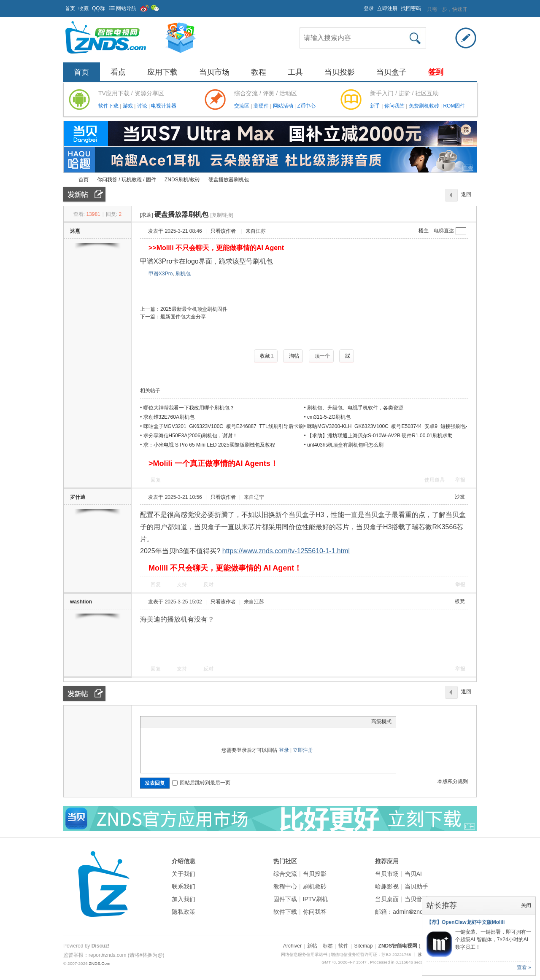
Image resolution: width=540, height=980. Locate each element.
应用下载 (162, 72)
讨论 (143, 106)
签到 (436, 72)
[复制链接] (222, 215)
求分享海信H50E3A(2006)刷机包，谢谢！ (190, 436)
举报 (460, 480)
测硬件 (262, 106)
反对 (208, 584)
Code (197, 722)
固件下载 (285, 899)
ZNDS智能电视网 (67, 180)
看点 (118, 72)
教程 (259, 72)
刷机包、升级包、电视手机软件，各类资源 (355, 408)
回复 (156, 480)
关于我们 (184, 874)
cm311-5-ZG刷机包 (329, 417)
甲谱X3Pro (161, 274)
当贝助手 (416, 886)
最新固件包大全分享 (183, 317)
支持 (182, 584)
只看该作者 (223, 231)
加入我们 (184, 899)
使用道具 (435, 480)
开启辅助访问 (360, 6)
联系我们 (184, 886)
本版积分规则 (453, 781)
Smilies (208, 722)
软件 (343, 946)
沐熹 (75, 231)
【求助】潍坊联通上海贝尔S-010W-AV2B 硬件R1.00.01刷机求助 (380, 436)
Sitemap (363, 946)
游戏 (128, 106)
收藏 (84, 8)
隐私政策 (184, 912)
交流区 (242, 106)
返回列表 (466, 197)
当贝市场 (214, 72)
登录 (369, 8)
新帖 (312, 946)
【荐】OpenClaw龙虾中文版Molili (466, 922)
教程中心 (285, 886)
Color (155, 722)
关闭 (526, 905)
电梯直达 (444, 231)
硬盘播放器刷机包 (229, 180)
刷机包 (183, 274)
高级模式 (381, 722)
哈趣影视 (387, 886)
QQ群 (99, 8)
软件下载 (109, 106)
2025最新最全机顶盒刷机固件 (194, 309)
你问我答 (395, 106)
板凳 (460, 601)
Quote (187, 722)
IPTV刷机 (315, 899)
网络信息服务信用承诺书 (304, 954)
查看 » (524, 967)
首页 (70, 8)
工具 (295, 72)
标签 (328, 946)
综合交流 (285, 874)
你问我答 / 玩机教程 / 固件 (127, 180)
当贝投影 (340, 72)
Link (176, 722)
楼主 (424, 231)
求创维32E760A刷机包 (169, 417)
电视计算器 (164, 106)
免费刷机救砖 (425, 106)
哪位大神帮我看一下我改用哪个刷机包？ (189, 408)
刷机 (259, 261)
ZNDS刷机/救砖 (182, 180)
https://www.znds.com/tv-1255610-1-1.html (286, 551)
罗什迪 (78, 497)
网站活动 (284, 106)
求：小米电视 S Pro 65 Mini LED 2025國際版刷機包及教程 (209, 445)
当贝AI (413, 874)
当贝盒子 (391, 72)
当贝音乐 (416, 899)
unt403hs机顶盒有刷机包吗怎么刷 (345, 445)
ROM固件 (454, 106)
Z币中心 (306, 106)
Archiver (292, 946)
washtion (81, 602)
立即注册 (387, 8)
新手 (376, 106)
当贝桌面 (387, 899)
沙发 (460, 497)
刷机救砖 (315, 886)
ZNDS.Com (99, 963)
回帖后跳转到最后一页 (201, 783)
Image (166, 722)
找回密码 (411, 8)
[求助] (147, 215)
